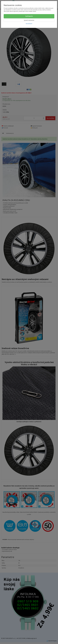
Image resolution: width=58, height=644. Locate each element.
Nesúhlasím (29, 24)
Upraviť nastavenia (29, 20)
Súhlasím (29, 16)
